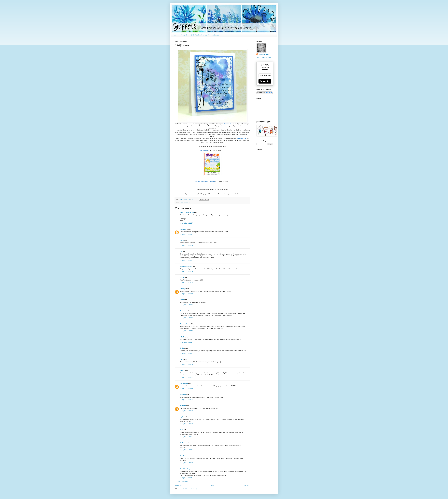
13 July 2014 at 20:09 (186, 272)
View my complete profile (264, 57)
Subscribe (265, 81)
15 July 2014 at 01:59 (186, 364)
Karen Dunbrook (264, 54)
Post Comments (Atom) (190, 489)
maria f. (182, 370)
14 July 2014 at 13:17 (186, 342)
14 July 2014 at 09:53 (186, 294)
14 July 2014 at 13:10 (186, 331)
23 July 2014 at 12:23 (186, 463)
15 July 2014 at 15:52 (186, 377)
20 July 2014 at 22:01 (186, 437)
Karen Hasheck (185, 324)
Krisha (182, 300)
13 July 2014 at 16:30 (186, 245)
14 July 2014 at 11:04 (186, 305)
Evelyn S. (183, 311)
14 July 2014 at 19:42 (186, 353)
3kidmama (183, 229)
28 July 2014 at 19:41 (186, 478)
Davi (181, 430)
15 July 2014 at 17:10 (186, 389)
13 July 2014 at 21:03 (186, 283)
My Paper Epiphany (186, 266)
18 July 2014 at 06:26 (186, 424)
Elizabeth (183, 395)
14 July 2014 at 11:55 (186, 318)
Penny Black (183, 202)
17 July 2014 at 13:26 (186, 400)
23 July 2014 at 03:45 (186, 450)
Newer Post (179, 486)
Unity (189, 202)
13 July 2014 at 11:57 (186, 223)
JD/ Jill (182, 277)
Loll (181, 251)
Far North (183, 443)
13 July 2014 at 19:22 (186, 260)
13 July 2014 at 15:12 (186, 234)
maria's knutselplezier (187, 212)
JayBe (182, 417)
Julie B (182, 337)
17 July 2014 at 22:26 (186, 411)
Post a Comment (183, 482)
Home (175, 35)
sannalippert (184, 383)
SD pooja (183, 289)
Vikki (181, 359)
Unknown (183, 406)
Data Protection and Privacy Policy (205, 35)
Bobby (182, 348)
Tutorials (184, 35)
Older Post (246, 486)
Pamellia (183, 456)
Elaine (182, 240)
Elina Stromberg (185, 469)
